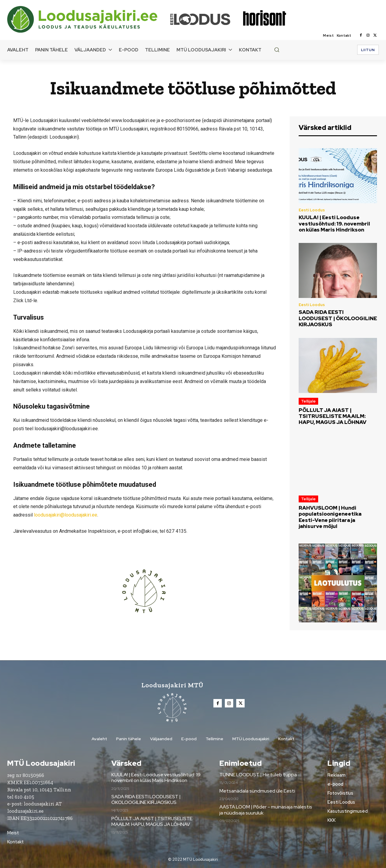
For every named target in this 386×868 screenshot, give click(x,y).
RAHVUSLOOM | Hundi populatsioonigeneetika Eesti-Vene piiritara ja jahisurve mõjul (330, 517)
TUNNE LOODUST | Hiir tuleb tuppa (258, 775)
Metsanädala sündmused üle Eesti (257, 791)
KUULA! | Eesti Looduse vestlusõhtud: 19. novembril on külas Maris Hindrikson (334, 224)
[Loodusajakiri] (88, 19)
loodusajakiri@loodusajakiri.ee (66, 515)
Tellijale (308, 401)
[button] (277, 50)
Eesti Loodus (312, 210)
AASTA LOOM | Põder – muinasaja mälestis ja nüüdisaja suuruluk (266, 810)
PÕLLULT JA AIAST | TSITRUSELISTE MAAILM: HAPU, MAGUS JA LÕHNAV (333, 416)
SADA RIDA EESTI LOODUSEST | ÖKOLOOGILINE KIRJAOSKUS (338, 318)
